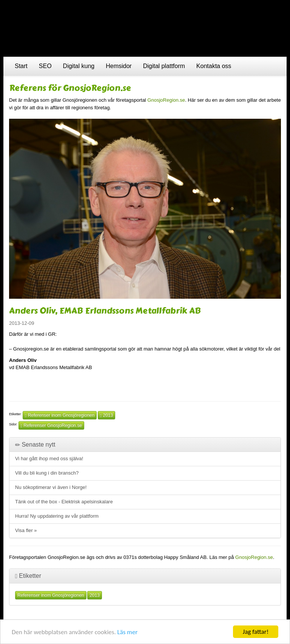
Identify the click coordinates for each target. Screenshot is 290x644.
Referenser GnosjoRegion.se (51, 425)
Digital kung (79, 66)
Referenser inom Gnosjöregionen (60, 415)
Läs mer (128, 632)
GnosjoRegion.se (166, 100)
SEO (45, 66)
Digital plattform (164, 66)
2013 (106, 415)
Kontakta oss (214, 66)
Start (21, 66)
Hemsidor (119, 66)
